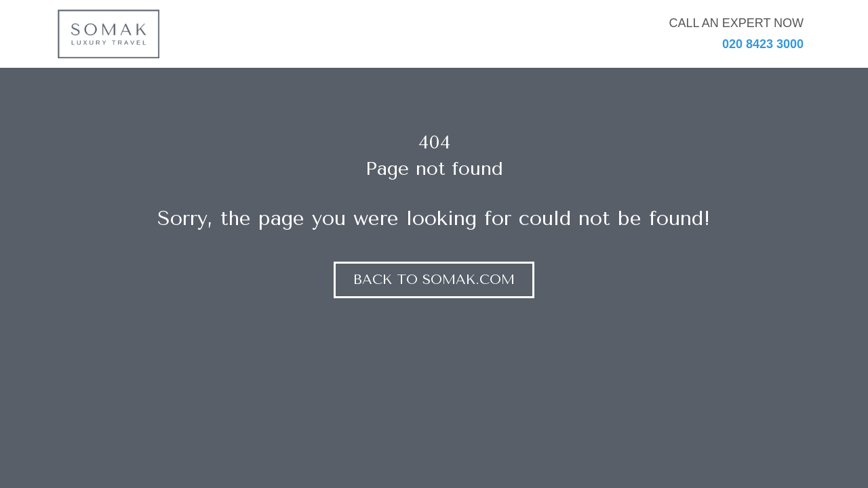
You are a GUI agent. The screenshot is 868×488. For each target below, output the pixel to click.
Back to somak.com (434, 280)
